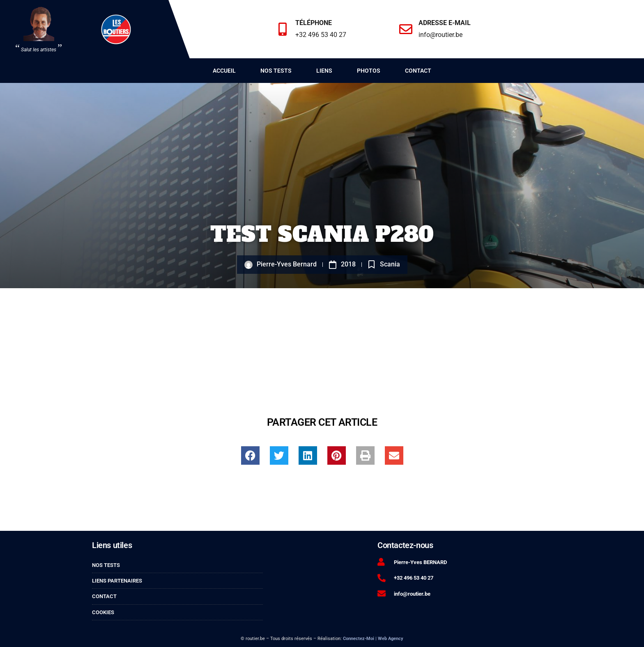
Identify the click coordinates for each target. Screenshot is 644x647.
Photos (369, 71)
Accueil (224, 71)
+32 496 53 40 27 (322, 35)
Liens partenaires (117, 581)
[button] (250, 455)
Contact (418, 71)
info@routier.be (442, 35)
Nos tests (276, 71)
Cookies (103, 612)
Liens (324, 71)
